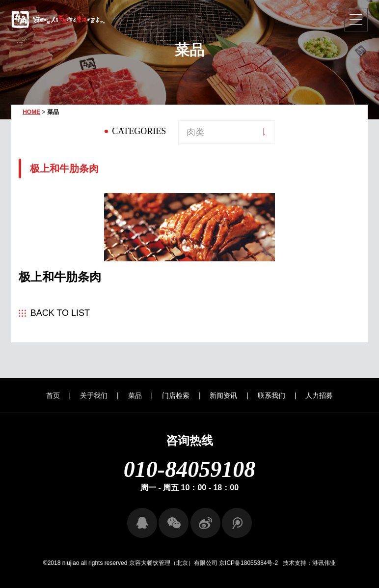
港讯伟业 (324, 563)
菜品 (135, 395)
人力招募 (319, 395)
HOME (31, 112)
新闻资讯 (223, 395)
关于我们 (94, 395)
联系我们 (271, 395)
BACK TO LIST (60, 313)
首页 (53, 395)
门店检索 (176, 395)
